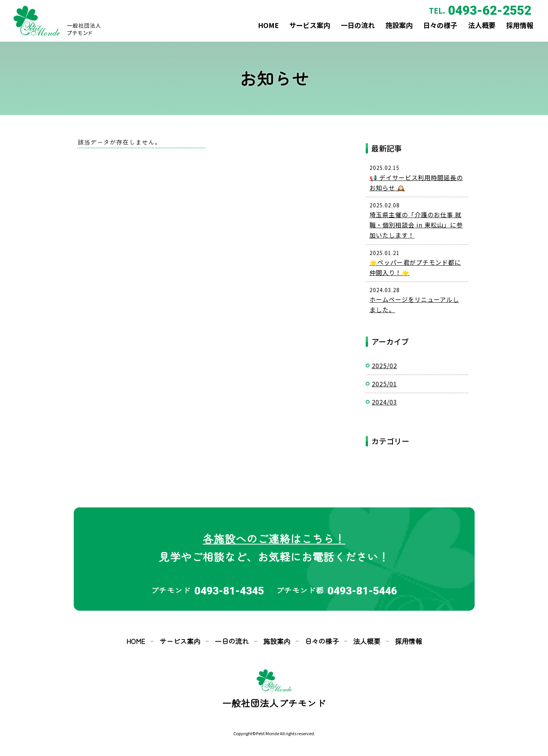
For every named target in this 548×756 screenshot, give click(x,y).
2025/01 (384, 384)
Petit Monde (268, 733)
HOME (238, 30)
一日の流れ (335, 30)
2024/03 (384, 402)
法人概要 (472, 30)
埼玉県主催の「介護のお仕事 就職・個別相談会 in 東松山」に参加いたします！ (416, 225)
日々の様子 (427, 30)
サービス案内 (283, 30)
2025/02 (384, 366)
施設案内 (381, 30)
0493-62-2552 (484, 13)
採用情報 (514, 30)
